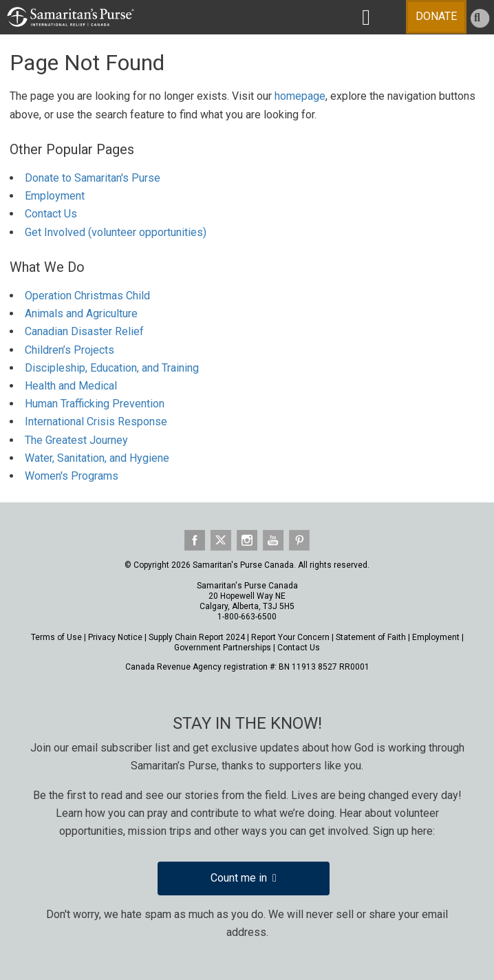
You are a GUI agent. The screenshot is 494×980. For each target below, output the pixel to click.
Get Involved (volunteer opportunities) (116, 232)
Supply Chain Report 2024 (197, 637)
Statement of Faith (371, 637)
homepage (300, 96)
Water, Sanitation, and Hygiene (97, 458)
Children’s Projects (69, 350)
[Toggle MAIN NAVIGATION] (366, 17)
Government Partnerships (223, 648)
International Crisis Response (96, 422)
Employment (55, 196)
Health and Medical (71, 386)
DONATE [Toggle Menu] (436, 16)
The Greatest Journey (76, 440)
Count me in (244, 878)
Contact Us (51, 214)
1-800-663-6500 (247, 617)
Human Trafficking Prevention (95, 404)
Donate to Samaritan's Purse (93, 178)
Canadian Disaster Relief (84, 331)
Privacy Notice (115, 637)
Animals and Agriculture (81, 313)
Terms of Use (56, 637)
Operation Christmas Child (87, 296)
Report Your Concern (290, 637)
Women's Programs (72, 476)
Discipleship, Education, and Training (112, 368)
